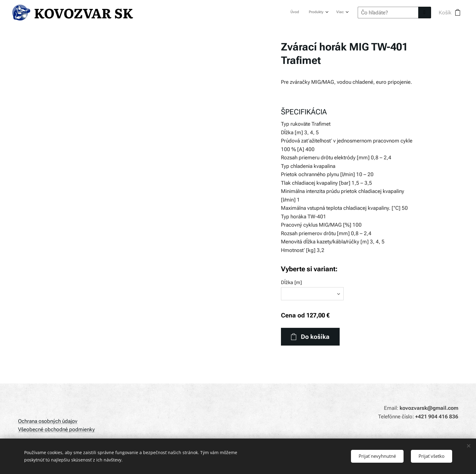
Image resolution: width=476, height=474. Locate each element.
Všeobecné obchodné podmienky (56, 429)
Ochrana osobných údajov (48, 421)
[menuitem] (323, 13)
